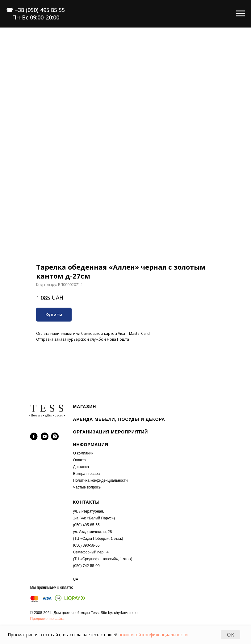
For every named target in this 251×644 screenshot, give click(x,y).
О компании (83, 453)
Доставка (81, 467)
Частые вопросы (87, 487)
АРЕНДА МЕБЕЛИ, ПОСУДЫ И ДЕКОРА (119, 419)
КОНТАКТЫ (86, 502)
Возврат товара (87, 474)
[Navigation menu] (241, 14)
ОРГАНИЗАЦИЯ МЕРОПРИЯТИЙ (111, 432)
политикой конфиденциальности (153, 635)
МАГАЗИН (85, 407)
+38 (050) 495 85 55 (40, 10)
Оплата (79, 460)
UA (76, 579)
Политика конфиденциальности (100, 480)
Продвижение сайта (47, 619)
